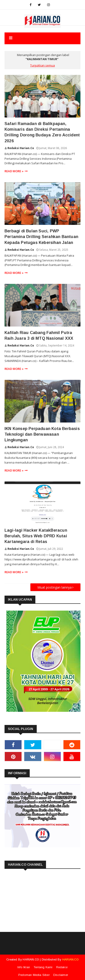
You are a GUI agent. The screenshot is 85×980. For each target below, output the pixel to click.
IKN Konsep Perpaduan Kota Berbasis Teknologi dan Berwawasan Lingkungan (42, 434)
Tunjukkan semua (42, 65)
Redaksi (62, 967)
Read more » (14, 171)
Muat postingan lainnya (55, 587)
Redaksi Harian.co (21, 148)
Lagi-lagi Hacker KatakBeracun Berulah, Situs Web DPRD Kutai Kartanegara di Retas (36, 536)
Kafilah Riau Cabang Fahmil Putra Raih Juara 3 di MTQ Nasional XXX (39, 335)
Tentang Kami (43, 967)
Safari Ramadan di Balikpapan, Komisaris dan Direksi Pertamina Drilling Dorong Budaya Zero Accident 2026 (42, 132)
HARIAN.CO (31, 959)
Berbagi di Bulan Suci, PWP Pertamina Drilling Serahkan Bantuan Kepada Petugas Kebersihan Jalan (41, 237)
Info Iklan (24, 967)
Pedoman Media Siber (34, 975)
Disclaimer (61, 975)
